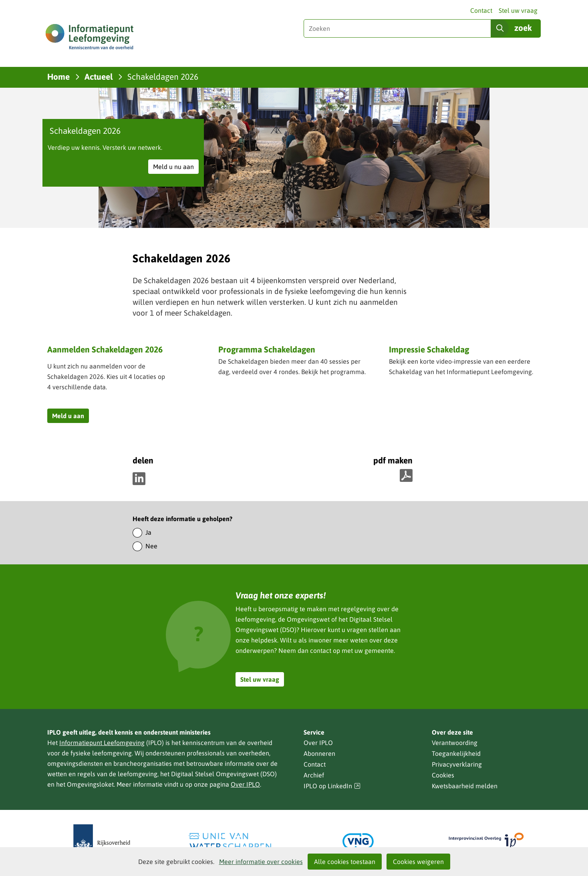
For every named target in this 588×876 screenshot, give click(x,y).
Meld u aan (70, 417)
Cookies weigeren (418, 862)
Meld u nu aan (176, 168)
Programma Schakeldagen (267, 350)
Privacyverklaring (457, 764)
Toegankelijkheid (456, 753)
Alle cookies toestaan (345, 862)
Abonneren (319, 753)
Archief (314, 775)
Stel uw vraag (518, 10)
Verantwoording (455, 743)
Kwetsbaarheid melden (465, 786)
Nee (151, 546)
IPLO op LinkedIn (332, 786)
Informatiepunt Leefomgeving (102, 743)
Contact (481, 10)
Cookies (443, 775)
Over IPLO (245, 784)
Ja (148, 532)
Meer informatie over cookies (261, 862)
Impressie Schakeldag (429, 349)
